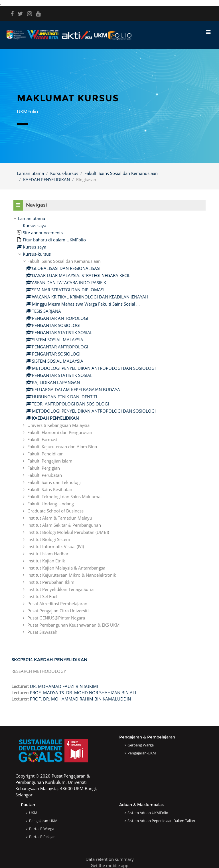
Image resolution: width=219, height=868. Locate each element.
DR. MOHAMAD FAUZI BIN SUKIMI (64, 686)
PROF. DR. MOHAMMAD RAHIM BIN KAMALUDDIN (80, 699)
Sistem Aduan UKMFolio (148, 813)
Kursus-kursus (64, 173)
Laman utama (30, 173)
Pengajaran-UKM (142, 753)
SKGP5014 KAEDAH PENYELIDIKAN (49, 660)
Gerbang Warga (141, 745)
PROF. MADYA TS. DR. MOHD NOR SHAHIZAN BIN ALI (83, 693)
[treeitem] (109, 425)
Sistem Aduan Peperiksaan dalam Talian (161, 821)
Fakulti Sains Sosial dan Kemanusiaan (121, 173)
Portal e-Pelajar (42, 837)
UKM (33, 813)
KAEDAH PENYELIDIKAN (46, 179)
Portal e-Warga (42, 829)
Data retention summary (110, 859)
